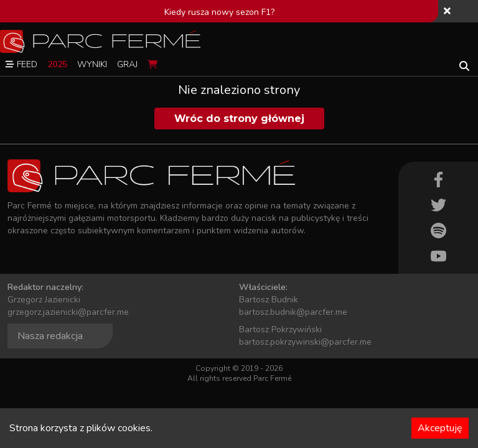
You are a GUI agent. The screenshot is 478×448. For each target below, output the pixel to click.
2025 (57, 64)
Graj (127, 64)
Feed (21, 64)
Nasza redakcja (50, 336)
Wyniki (92, 64)
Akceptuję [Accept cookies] (440, 428)
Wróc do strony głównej (239, 119)
